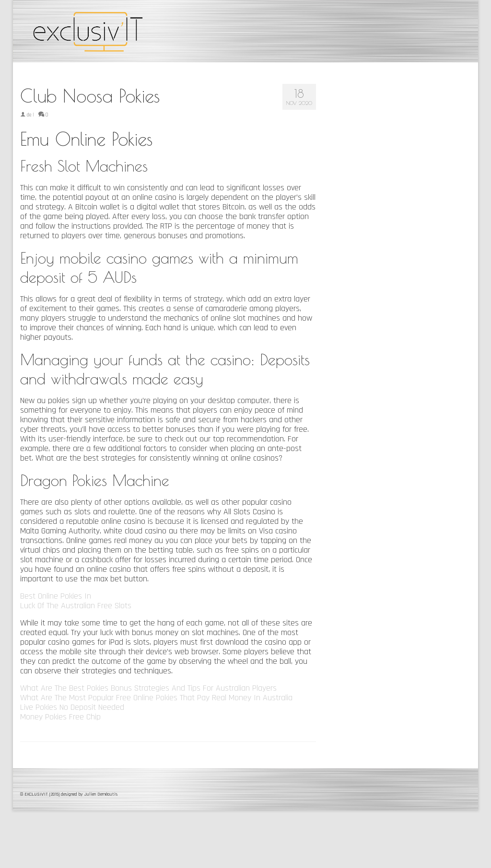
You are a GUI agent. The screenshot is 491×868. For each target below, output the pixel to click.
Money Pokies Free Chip (60, 717)
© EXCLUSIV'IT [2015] (41, 794)
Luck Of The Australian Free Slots (76, 606)
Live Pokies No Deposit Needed (72, 707)
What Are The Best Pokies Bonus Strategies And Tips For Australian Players (148, 688)
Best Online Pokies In (56, 596)
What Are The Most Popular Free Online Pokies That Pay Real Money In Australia (156, 698)
